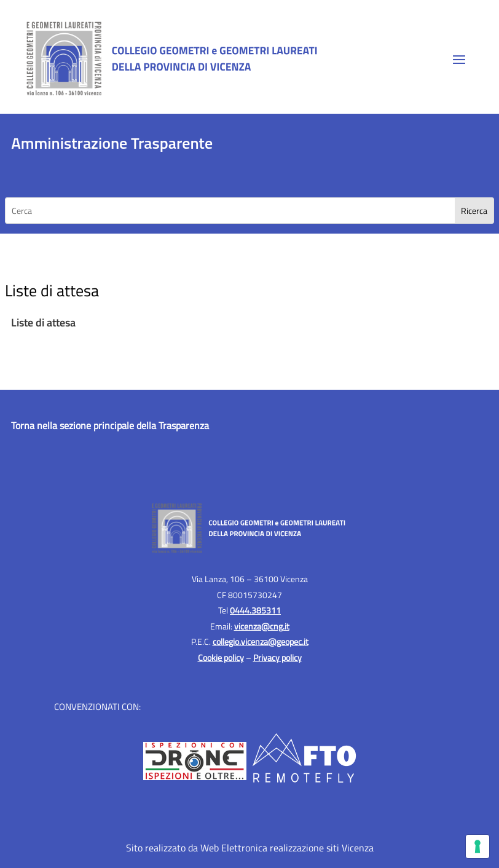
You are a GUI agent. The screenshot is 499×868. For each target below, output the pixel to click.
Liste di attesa (43, 322)
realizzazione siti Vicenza (322, 848)
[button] (459, 59)
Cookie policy (221, 657)
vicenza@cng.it (262, 626)
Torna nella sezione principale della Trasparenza (110, 425)
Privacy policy (277, 657)
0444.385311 (255, 610)
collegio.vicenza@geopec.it (261, 641)
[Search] (474, 211)
